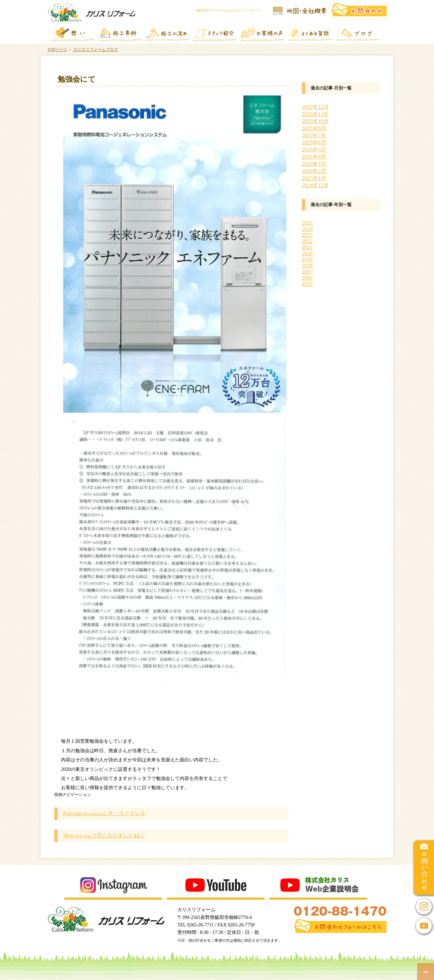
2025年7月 (314, 135)
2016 (307, 278)
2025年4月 (314, 157)
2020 (307, 253)
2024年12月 (315, 185)
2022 (307, 241)
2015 (307, 284)
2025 (307, 223)
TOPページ (57, 49)
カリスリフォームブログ (96, 49)
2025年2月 (314, 171)
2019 (307, 259)
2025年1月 (314, 178)
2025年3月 (314, 164)
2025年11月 (315, 114)
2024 (307, 229)
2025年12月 (315, 107)
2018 (307, 266)
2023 (307, 235)
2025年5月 (314, 150)
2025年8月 (314, 128)
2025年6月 (314, 143)
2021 (307, 247)
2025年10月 (315, 121)
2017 (307, 272)
